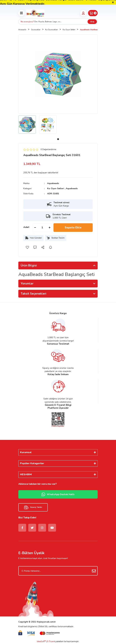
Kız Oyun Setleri (56, 188)
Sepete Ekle (73, 227)
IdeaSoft (41, 642)
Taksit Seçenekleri (34, 294)
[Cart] (93, 13)
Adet (26, 227)
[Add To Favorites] (27, 247)
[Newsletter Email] (58, 571)
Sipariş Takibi (33, 507)
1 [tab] (58, 139)
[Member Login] (83, 13)
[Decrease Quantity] (35, 228)
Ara (92, 22)
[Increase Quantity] (49, 228)
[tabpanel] (27, 124)
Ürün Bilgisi (29, 265)
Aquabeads (53, 183)
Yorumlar (27, 284)
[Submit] (94, 571)
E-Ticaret (51, 642)
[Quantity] (42, 228)
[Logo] (35, 13)
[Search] (58, 22)
